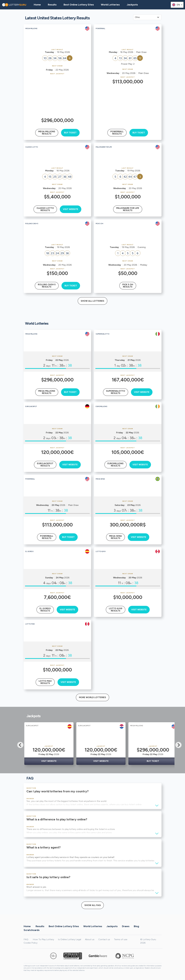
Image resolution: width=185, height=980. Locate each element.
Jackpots (132, 5)
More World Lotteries (92, 697)
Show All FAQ (93, 905)
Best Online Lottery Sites (79, 5)
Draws (126, 926)
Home (27, 926)
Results (40, 926)
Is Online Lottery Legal (69, 939)
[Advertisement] (57, 96)
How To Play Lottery (43, 939)
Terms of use (121, 939)
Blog (136, 926)
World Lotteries (110, 5)
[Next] (178, 745)
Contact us (104, 939)
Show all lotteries (92, 301)
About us (90, 939)
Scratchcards (32, 930)
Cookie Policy (31, 943)
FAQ (26, 939)
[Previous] (20, 745)
